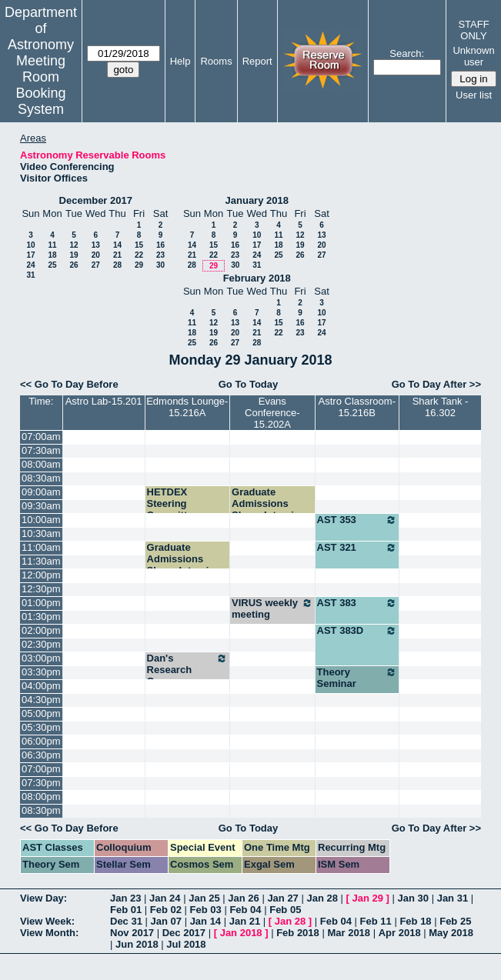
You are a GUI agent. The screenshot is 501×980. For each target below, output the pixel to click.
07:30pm (41, 783)
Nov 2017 (132, 933)
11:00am (41, 547)
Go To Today (249, 384)
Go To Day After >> (436, 384)
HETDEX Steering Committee (173, 503)
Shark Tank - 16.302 (441, 407)
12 (73, 245)
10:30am (41, 533)
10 (30, 245)
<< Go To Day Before (69, 384)
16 (160, 245)
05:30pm (41, 727)
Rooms (216, 61)
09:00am (41, 492)
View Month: (49, 933)
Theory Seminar (357, 678)
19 (73, 255)
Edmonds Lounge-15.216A (187, 407)
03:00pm (41, 658)
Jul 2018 (186, 944)
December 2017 (96, 200)
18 (52, 255)
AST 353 (357, 520)
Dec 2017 (184, 933)
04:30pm (41, 700)
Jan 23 (125, 898)
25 (52, 265)
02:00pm (41, 630)
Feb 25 (455, 921)
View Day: (43, 898)
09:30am (41, 506)
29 (139, 265)
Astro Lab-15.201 (104, 401)
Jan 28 (322, 898)
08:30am (41, 478)
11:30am (41, 561)
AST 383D (357, 631)
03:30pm (41, 672)
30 (160, 265)
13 (96, 245)
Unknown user (473, 56)
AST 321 (357, 548)
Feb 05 (285, 910)
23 (160, 255)
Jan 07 (166, 921)
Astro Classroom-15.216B (357, 407)
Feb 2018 (298, 933)
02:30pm (41, 644)
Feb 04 (245, 910)
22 (139, 255)
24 (30, 265)
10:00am (41, 520)
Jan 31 (453, 898)
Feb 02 (166, 910)
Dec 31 (126, 921)
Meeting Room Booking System (40, 85)
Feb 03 (206, 910)
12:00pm (41, 575)
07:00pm (41, 769)
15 (139, 245)
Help (180, 61)
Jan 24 (165, 898)
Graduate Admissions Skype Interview (269, 503)
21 (117, 255)
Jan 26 (243, 898)
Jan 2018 (241, 933)
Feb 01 (126, 910)
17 (30, 255)
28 (117, 265)
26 (73, 265)
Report (257, 61)
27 (96, 265)
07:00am (41, 437)
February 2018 (257, 278)
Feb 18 (415, 921)
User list (474, 95)
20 (96, 255)
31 (30, 275)
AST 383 (357, 603)
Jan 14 (205, 921)
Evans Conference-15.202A (272, 413)
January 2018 (257, 200)
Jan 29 (368, 898)
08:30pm (41, 810)
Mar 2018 (349, 933)
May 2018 (451, 933)
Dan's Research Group (188, 670)
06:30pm (41, 755)
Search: (407, 53)
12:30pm (41, 589)
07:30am (41, 450)
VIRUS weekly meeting (272, 608)
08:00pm (41, 797)
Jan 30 (413, 898)
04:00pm (41, 686)
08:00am (41, 464)
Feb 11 (376, 921)
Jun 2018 (137, 944)
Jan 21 (245, 921)
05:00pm (41, 713)
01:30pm (41, 617)
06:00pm (41, 741)
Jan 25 (204, 898)
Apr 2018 (400, 933)
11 (52, 245)
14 (117, 245)
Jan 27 (282, 898)
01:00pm (41, 603)
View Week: (47, 921)
